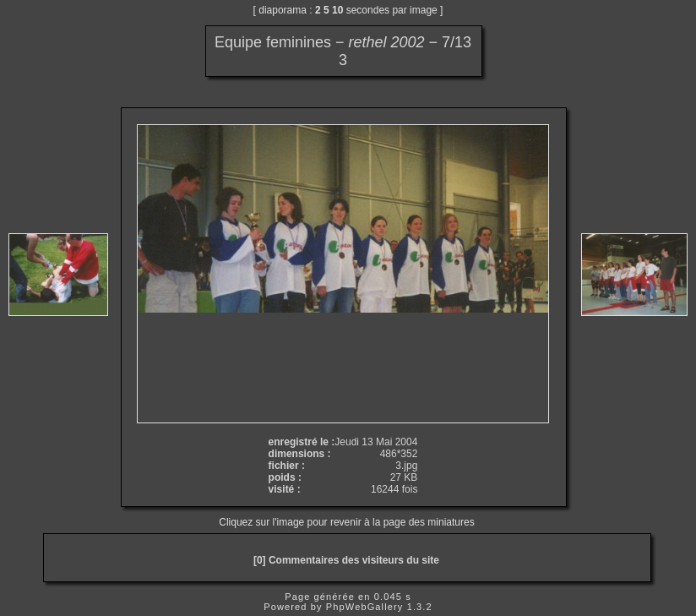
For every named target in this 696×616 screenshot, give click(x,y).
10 (337, 10)
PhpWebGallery (365, 607)
